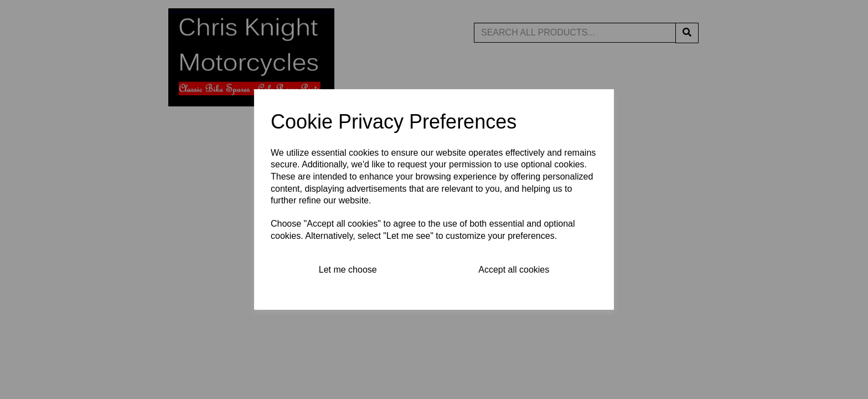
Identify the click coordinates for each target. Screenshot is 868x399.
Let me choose (348, 270)
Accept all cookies (514, 270)
